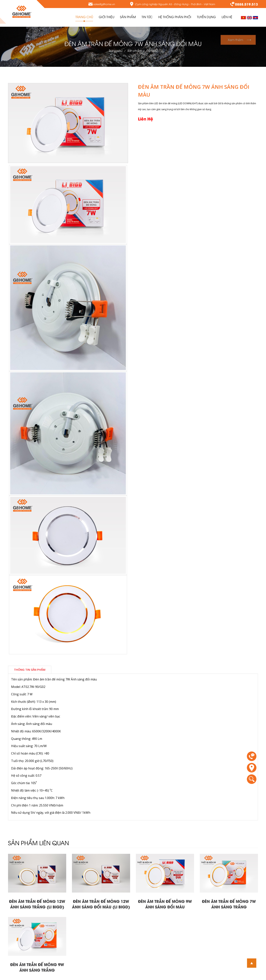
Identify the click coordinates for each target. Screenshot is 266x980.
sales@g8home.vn (104, 4)
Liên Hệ (227, 17)
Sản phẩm (134, 50)
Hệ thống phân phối (175, 17)
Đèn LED (152, 50)
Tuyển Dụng (206, 17)
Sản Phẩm (128, 17)
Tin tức (147, 17)
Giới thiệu (106, 17)
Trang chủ (84, 17)
